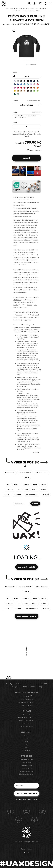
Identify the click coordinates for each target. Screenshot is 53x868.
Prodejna (14, 687)
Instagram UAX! (26, 811)
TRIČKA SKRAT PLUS (41, 9)
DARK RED (28, 88)
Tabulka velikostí (35, 101)
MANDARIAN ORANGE (34, 88)
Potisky (9, 684)
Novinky (28, 684)
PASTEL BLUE (28, 84)
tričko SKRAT (21, 302)
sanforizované (22, 359)
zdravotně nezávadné (26, 385)
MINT (18, 94)
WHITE (15, 81)
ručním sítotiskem (22, 396)
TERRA (31, 88)
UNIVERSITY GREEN (15, 94)
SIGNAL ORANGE (38, 88)
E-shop (18, 684)
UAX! (23, 842)
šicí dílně (19, 315)
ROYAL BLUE (18, 84)
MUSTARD (18, 91)
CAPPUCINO (24, 91)
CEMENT (18, 81)
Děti (26, 745)
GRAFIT (24, 81)
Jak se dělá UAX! (41, 684)
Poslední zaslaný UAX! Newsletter (26, 799)
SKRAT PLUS (17, 300)
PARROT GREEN (38, 91)
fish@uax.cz (29, 699)
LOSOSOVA (38, 84)
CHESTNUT (28, 91)
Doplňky (27, 747)
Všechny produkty (23, 9)
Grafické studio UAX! (27, 771)
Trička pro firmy (27, 768)
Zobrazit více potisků (27, 567)
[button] (39, 172)
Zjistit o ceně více (34, 150)
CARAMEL (21, 91)
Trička (32, 9)
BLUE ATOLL (24, 84)
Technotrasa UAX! (34, 820)
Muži (26, 739)
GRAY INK (38, 81)
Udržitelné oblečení (26, 760)
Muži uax (13, 9)
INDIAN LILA (18, 88)
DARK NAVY (34, 81)
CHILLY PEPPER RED (24, 88)
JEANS (31, 81)
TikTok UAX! (42, 811)
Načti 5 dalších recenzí (26, 616)
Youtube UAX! (19, 820)
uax (7, 9)
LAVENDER (31, 84)
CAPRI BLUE (21, 84)
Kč (25, 852)
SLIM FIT (30, 305)
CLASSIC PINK (15, 88)
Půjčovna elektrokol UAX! (26, 774)
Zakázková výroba (28, 687)
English (30, 849)
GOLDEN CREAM (15, 91)
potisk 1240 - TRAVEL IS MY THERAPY (23, 11)
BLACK (38, 11)
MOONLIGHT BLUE (15, 84)
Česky (23, 849)
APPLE (34, 91)
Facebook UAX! (11, 811)
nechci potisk (37, 112)
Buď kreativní (26, 750)
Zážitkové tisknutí (27, 763)
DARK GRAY (21, 81)
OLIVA (31, 91)
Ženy (26, 742)
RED (21, 88)
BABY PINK (34, 84)
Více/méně (36, 452)
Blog (40, 687)
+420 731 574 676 (28, 702)
